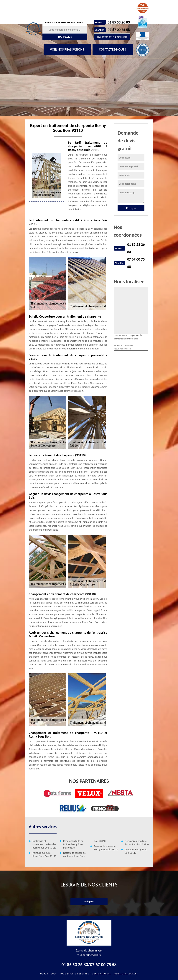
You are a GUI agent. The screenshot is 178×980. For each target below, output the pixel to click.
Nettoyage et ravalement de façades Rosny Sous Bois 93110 (44, 844)
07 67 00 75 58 (119, 30)
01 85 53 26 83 (119, 22)
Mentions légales (126, 974)
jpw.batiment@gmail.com (112, 37)
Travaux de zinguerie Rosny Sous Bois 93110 (106, 848)
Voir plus (89, 902)
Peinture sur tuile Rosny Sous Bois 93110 (44, 855)
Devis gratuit (101, 974)
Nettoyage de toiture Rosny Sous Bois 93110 (137, 843)
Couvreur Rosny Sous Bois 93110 (136, 851)
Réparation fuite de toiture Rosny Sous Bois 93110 (73, 844)
